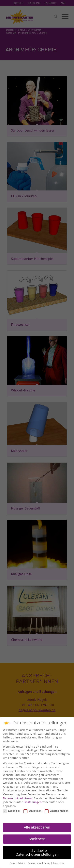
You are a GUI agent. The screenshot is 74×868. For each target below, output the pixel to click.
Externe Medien (57, 810)
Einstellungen (33, 801)
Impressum (59, 862)
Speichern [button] (37, 838)
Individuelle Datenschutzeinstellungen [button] (37, 852)
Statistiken (32, 810)
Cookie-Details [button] (17, 862)
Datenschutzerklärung (18, 797)
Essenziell (12, 810)
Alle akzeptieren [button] (37, 826)
